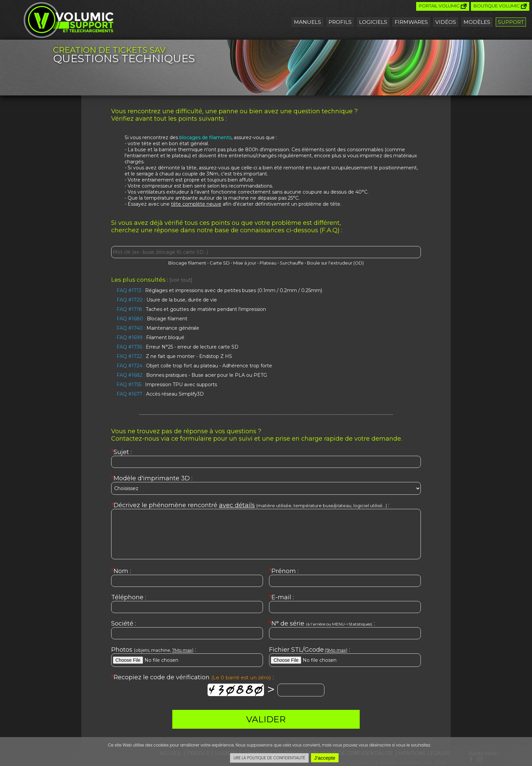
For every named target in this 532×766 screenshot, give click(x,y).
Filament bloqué (150, 337)
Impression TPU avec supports (167, 385)
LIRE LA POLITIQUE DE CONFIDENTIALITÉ (269, 758)
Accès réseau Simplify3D (160, 394)
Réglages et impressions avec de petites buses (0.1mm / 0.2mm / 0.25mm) (219, 290)
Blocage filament (187, 263)
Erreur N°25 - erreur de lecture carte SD (178, 347)
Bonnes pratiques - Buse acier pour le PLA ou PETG (192, 375)
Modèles (477, 22)
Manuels (307, 22)
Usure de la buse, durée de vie (167, 300)
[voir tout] (181, 280)
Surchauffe (292, 263)
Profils (340, 22)
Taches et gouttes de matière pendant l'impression (191, 309)
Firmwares (411, 22)
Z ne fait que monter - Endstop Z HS (174, 356)
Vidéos (446, 22)
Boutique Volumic (500, 6)
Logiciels (373, 22)
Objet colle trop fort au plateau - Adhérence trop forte (194, 366)
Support (511, 22)
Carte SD (220, 263)
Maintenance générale (158, 328)
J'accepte (325, 758)
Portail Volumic (443, 6)
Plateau (268, 263)
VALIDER (266, 719)
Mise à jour (245, 263)
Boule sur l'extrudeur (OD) (335, 263)
